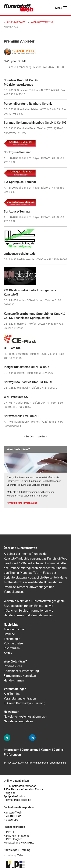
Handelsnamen (14, 680)
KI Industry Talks (14, 855)
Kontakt (46, 750)
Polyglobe (10, 793)
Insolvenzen (12, 648)
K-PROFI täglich (13, 839)
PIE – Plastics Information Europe (24, 789)
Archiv (8, 653)
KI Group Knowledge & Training (25, 703)
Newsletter (11, 712)
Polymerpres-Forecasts (17, 800)
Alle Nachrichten (15, 629)
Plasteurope (11, 820)
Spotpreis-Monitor (14, 796)
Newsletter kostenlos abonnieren (25, 717)
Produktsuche (13, 666)
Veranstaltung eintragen (20, 698)
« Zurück (29, 436)
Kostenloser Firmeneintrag (21, 671)
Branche (9, 634)
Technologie (12, 639)
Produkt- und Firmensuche (23, 503)
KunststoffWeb (13, 813)
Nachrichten (12, 625)
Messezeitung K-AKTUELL (19, 843)
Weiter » (43, 436)
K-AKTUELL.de (12, 816)
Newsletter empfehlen (18, 721)
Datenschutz (30, 750)
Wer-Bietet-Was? (15, 661)
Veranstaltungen (15, 689)
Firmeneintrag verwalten (20, 676)
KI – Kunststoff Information (20, 786)
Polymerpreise (13, 643)
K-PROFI (9, 832)
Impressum (12, 750)
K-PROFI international (17, 836)
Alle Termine (12, 694)
